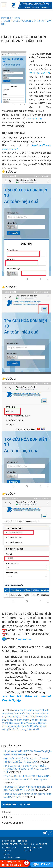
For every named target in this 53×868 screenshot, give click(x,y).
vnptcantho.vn (25, 639)
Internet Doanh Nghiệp (15, 841)
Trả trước (7, 817)
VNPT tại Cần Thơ (40, 73)
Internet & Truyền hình (15, 844)
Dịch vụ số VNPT (39, 844)
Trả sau (7, 812)
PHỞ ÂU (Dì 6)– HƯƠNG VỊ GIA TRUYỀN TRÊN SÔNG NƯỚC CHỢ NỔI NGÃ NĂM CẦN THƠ (27, 769)
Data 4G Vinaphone (13, 823)
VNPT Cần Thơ (34, 119)
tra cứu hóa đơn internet (18, 720)
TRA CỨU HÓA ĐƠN (33, 847)
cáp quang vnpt (36, 710)
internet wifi (33, 729)
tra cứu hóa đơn (22, 713)
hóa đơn (25, 726)
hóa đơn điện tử (14, 717)
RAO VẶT (28, 851)
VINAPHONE (9, 847)
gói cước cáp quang (16, 729)
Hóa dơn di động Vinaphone (23, 723)
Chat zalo (42, 864)
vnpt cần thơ (21, 710)
